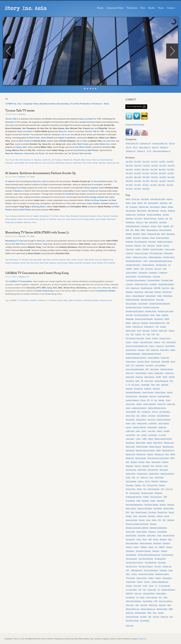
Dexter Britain (151, 296)
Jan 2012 (163, 181)
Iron (156, 400)
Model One (130, 458)
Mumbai (142, 462)
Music (148, 462)
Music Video (156, 462)
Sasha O (113, 203)
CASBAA (13, 281)
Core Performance (144, 276)
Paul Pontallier (131, 481)
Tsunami (129, 586)
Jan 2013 (163, 177)
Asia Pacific (38, 260)
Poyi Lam (169, 489)
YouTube (56, 216)
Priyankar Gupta (147, 493)
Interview (106, 216)
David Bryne (139, 292)
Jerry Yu (155, 412)
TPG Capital (130, 578)
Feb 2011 (129, 189)
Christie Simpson (148, 265)
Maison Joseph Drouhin (163, 439)
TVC (144, 590)
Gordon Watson (154, 358)
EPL (157, 327)
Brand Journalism (163, 238)
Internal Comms (132, 396)
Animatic (166, 215)
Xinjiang (161, 613)
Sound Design (62, 263)
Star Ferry (20, 244)
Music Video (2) (145, 147)
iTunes (62, 216)
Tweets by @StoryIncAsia (135, 124)
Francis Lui (95, 160)
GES (148, 350)
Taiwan (151, 547)
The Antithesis (131, 555)
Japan (128, 408)
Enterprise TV (149, 327)
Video (68, 216)
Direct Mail (160, 300)
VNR (156, 601)
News (33, 177)
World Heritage (141, 613)
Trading (151, 578)
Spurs (145, 539)
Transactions (167, 578)
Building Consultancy (165, 242)
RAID (138, 501)
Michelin (150, 454)
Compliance (153, 273)
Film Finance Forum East (135, 338)
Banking (129, 234)
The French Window (146, 559)
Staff (150, 539)
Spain (159, 535)
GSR (128, 365)
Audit (159, 226)
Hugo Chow (149, 381)
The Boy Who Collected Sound (149, 555)
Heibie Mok (130, 377)
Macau (151, 439)
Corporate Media (154, 280)
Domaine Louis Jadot (165, 311)
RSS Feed (130, 626)
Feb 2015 (146, 165)
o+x (138, 477)
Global (173, 350)
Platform (138, 485)
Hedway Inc (169, 373)
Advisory (170, 199)
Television (132, 8)
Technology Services (143, 551)
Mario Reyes (158, 443)
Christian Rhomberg (133, 265)
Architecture (130, 222)
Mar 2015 (138, 165)
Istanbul (161, 400)
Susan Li (81, 260)
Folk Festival (171, 342)
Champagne (168, 253)
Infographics (138, 389)
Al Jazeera (10, 181)
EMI (168, 323)
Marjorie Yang (108, 260)
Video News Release (133, 601)
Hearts (151, 373)
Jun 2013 (129, 177)
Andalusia (171, 211)
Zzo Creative (145, 620)
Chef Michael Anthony (134, 261)
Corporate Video (115, 8)
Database (129, 292)
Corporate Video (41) (160, 143)
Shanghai (171, 520)
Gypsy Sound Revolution (135, 369)
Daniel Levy (135, 288)
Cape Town (130, 249)
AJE (27, 216)
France (152, 346)
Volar (137, 605)
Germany (141, 350)
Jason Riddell (47, 138)
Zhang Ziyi (164, 617)
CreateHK (33, 300)
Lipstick (159, 431)
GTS (133, 365)
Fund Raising (170, 346)
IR (152, 400)
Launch (129, 427)
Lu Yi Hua (162, 435)
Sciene (167, 516)
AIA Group (164, 203)
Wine (169, 605)
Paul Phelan (159, 477)
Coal (142, 269)
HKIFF (165, 377)
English (36, 216)
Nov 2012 (171, 177)
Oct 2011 (138, 185)
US (137, 597)
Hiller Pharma (149, 377)
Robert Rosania (141, 512)
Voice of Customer (165, 601)
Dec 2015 (137, 161)
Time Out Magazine (151, 570)
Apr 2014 (154, 169)
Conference (42, 300)
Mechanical (130, 450)
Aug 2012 (138, 181)
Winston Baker (162, 609)
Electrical (145, 323)
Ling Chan (151, 431)
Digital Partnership (133, 300)
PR (127, 493)
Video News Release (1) (162, 151)
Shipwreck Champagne (158, 528)
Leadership (162, 427)
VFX (160, 597)
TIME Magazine (136, 570)
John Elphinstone (163, 416)
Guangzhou (19, 222)
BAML (143, 230)
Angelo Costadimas (67, 138)
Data (172, 288)
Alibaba (164, 207)
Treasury (147, 582)
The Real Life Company (135, 562)
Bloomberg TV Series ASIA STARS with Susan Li (37, 232)
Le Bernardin (152, 427)
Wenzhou (27, 222)
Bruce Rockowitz (107, 160)
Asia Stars (47, 260)
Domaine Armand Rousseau (160, 303)
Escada (163, 327)
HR (142, 381)
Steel (170, 539)
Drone (89, 163)
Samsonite (29, 153)
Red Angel (161, 501)
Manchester (130, 443)
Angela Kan (141, 215)
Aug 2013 (163, 173)
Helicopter (102, 163)
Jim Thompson (57, 160)
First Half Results (146, 342)
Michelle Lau (159, 454)
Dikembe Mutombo (148, 300)
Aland (128, 199)
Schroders (152, 516)
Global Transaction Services (136, 358)
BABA (137, 230)
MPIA (172, 458)
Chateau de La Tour (140, 257)
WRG (149, 613)
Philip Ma (77, 160)
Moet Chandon (141, 458)
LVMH (144, 439)
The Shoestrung (151, 562)
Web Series (153, 605)
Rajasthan (145, 501)
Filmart (148, 338)
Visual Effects (148, 601)
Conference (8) (145, 143)
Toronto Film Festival (146, 574)
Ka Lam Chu (109, 141)
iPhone (143, 400)
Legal (138, 431)
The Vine (158, 566)
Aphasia (161, 218)
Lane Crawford (164, 423)
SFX (164, 520)
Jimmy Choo (130, 416)
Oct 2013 (146, 173)
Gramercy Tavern (143, 362)
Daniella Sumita (147, 288)
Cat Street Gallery (157, 249)
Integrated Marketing (133, 392)
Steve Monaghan (132, 543)
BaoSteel (137, 234)
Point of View (131, 489)
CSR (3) (172, 143)
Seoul (148, 520)
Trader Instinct (141, 578)
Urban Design (161, 593)
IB (129, 385)
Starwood (163, 539)
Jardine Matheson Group (157, 408)
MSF (128, 462)
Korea (128, 423)
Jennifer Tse (146, 412)
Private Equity (135, 493)
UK (159, 590)
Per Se (147, 481)
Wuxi (155, 613)
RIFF (128, 512)
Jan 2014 (129, 173)
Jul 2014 (137, 169)
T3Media (144, 547)
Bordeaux (145, 238)
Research (171, 505)
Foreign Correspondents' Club (137, 346)
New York (159, 466)
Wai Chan (144, 605)
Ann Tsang (138, 218)
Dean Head (149, 292)
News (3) (155, 147)
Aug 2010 (146, 189)
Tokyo (128, 574)
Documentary (84, 216)
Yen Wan (143, 617)
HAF (147, 369)
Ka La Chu (151, 420)
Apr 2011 (170, 185)
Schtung (160, 516)
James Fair (162, 404)
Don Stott (129, 315)
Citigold (136, 269)
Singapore (152, 532)
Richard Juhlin (168, 508)
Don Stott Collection (141, 315)
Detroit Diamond (138, 296)
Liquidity (167, 431)
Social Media (162, 532)
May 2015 (129, 165)
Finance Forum (165, 338)
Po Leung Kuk (152, 485)
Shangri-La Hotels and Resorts (137, 524)
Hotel (137, 381)
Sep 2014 (129, 169)
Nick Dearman (153, 470)
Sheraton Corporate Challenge (137, 528)
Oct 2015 (154, 161)
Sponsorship (130, 539)
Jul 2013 (171, 173)
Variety (142, 597)
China (34, 222)
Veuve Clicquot (152, 597)
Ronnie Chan (25, 263)
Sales (135, 516)
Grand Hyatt (156, 362)
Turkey (145, 586)
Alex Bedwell (155, 207)
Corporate (156, 276)
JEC (139, 412)
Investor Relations (132, 400)
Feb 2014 (170, 169)
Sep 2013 (154, 173)
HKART (158, 377)
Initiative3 (148, 389)
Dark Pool (166, 288)
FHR (148, 334)
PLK (144, 485)
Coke (165, 269)
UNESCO (129, 593)
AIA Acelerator (153, 203)
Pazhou (141, 481)
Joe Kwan (152, 416)
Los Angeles (153, 435)
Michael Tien (68, 160)
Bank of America (165, 230)
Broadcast (75, 216)
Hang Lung (130, 373)
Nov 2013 (137, 173)
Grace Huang (131, 362)
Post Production (110, 263)
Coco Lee (98, 260)
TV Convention (25, 281)
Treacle (140, 582)
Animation (129, 218)
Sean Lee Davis (86, 119)
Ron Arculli (35, 263)
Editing (71, 263)
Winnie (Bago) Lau (133, 609)
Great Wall (165, 362)
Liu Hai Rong (131, 435)
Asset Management (133, 226)
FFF (144, 334)
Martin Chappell (142, 447)
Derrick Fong (167, 292)
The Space (162, 562)
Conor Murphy (131, 276)
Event (139, 331)
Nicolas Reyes (142, 474)
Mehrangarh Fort (168, 450)
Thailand (164, 551)
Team (161, 8)
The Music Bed (160, 559)
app (167, 218)
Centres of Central (141, 253)
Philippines (163, 481)
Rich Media (158, 508)
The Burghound (167, 555)
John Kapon (130, 420)
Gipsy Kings (164, 350)
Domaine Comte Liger (151, 307)
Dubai (158, 315)
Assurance (145, 226)
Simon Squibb (142, 532)
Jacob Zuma (130, 404)
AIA (145, 203)
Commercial (143, 273)
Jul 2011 (146, 185)
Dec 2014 (163, 165)
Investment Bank (164, 396)
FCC (128, 334)
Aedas (128, 203)
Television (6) (131, 151)
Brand (60, 300)
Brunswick (152, 242)
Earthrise (103, 181)
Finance (155, 338)
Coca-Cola (149, 269)
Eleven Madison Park (157, 323)
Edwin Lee (105, 144)
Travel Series (131, 582)
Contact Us (142, 639)
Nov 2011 (129, 185)
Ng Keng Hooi (131, 470)
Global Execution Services (151, 354)
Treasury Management (160, 582)
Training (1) (141, 151)
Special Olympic (169, 535)
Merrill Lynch (130, 454)
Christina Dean (33, 219)
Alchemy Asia (144, 207)
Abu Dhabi (145, 199)
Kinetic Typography (164, 420)
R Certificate (69, 194)
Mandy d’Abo (141, 443)
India (153, 385)
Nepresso (19, 153)
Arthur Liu (140, 222)
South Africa (151, 535)
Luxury (138, 439)
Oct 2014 (171, 165)
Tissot (41, 153)
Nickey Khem (131, 474)
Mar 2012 (154, 181)
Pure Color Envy (156, 497)
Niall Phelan (93, 150)
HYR (171, 381)
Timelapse (163, 570)
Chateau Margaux (155, 257)
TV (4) (149, 151)
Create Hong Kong (44, 291)
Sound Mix (78, 263)
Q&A (165, 497)
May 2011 (162, 185)
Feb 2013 (154, 177)
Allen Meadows (153, 211)
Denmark (158, 292)
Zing (171, 617)
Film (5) (129, 147)
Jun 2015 (170, 161)
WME (171, 609)
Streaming (166, 543)
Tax (156, 547)
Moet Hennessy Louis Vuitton (158, 458)
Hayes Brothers (141, 373)
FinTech (136, 342)
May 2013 (138, 177)
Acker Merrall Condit (158, 199)
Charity (128, 257)
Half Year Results (167, 369)
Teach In (169, 547)
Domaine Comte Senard (135, 311)
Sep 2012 (129, 181)
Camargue (151, 245)
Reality (153, 501)
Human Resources (161, 381)
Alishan (171, 207)
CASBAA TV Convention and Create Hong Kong (37, 273)
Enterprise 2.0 (138, 327)
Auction (153, 226)
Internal (170, 392)
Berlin (163, 234)
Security (142, 520)
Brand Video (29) (132, 143)
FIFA (153, 334)
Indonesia (165, 385)
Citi (169, 265)
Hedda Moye (159, 373)
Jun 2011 (153, 185)
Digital (71, 300)
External (154, 331)
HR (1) (135, 147)
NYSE (128, 477)
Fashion (20, 219)
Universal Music (149, 593)
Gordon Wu (46, 160)
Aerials (95, 163)
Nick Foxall (34, 138)
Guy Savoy (149, 365)
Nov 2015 (146, 161)
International (44, 216)
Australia (166, 226)
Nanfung (165, 462)
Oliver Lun (144, 477)
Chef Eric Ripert (169, 257)
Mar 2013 (146, 177)
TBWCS (162, 547)
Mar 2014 (162, 169)
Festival (138, 334)
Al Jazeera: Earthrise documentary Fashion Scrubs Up (40, 173)
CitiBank (129, 269)
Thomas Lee (167, 566)
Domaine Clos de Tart (134, 307)
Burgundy (129, 245)
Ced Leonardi (170, 249)
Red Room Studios (151, 505)
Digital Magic (168, 296)
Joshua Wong (141, 420)
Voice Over (130, 605)
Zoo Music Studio (83, 147)
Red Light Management (134, 505)
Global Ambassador (133, 354)
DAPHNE (157, 288)
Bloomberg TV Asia (14, 241)
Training (158, 578)
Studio (152, 8)
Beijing (144, 234)
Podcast (162, 485)
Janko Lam (61, 219)
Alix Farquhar (131, 211)
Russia (171, 512)
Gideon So (155, 350)
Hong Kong (111, 163)
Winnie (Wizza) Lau (148, 609)
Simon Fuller (130, 532)
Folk (163, 342)
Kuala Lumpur (142, 423)
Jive (138, 416)
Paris (151, 477)
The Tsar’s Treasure (146, 566)
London (144, 435)
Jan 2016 (129, 161)
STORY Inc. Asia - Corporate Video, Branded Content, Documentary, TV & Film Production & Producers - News (58, 104)
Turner (151, 586)
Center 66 (129, 253)
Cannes (166, 245)
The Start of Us (131, 566)
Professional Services (134, 497)
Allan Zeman (86, 160)
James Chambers (150, 404)
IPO (148, 400)
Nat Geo (138, 466)
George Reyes (131, 350)
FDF (132, 334)
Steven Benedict (146, 543)
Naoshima (130, 466)
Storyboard (157, 543)
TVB (99, 119)
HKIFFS (172, 377)
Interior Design (160, 392)
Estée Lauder (131, 331)
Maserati (9, 153)
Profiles (146, 497)
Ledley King (130, 431)
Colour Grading (97, 263)
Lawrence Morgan (139, 427)
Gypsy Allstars (160, 365)
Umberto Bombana (12, 263)
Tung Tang (137, 586)
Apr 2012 (146, 181)
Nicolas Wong (154, 474)
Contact (171, 8)
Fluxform (157, 342)
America (163, 211)
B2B (127, 230)
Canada (159, 245)
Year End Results (132, 617)
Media (158, 450)
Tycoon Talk (11, 119)
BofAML (129, 238)
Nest (152, 466)
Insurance (156, 389)
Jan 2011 (137, 189)
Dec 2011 (171, 181)
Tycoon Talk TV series (20, 111)
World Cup (130, 613)
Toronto (134, 574)
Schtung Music (39, 207)
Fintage (129, 342)
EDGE (167, 319)
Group (173, 362)
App (171, 218)
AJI (31, 216)
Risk (132, 512)
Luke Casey (130, 439)
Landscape (153, 423)
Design (128, 296)
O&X (133, 477)
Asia (118, 163)
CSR (128, 288)
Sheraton (153, 524)
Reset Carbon (71, 219)
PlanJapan (130, 485)
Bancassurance (152, 230)
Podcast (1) (164, 147)
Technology (130, 551)
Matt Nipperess (168, 447)
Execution (146, 331)
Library (144, 431)
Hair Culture (155, 369)
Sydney (136, 547)
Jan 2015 (155, 165)
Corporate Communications (136, 280)
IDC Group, (136, 385)
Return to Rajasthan (145, 508)
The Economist (131, 559)
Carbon (138, 249)
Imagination (145, 385)
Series (74, 260)
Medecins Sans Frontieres (145, 450)
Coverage (129, 284)
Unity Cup (138, 593)
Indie (158, 385)
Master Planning (155, 447)
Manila (149, 443)
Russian (129, 516)
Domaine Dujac (151, 311)
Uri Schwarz (130, 597)
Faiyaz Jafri (21, 147)
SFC (160, 520)
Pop (145, 489)
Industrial (129, 389)
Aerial (134, 203)
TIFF (128, 570)
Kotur (133, 423)
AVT (172, 226)
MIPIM (173, 454)
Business (27, 160)
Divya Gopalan (91, 188)
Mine (167, 454)
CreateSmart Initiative (105, 291)
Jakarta (139, 404)
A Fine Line (136, 199)
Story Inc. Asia (65, 131)
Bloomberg (14, 260)
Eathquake (130, 319)
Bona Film (137, 238)
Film (143, 8)
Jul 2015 (162, 161)
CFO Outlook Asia (156, 253)
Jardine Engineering (139, 408)
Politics (139, 489)
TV (32, 160)
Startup (156, 539)
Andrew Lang (131, 215)
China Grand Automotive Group (161, 261)
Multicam (53, 263)
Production (9, 163)
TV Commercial (164, 586)
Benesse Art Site (154, 234)
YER (150, 617)
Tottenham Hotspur (162, 574)
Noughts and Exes (167, 474)
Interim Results (148, 392)
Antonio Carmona (150, 218)
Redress (18, 191)
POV (163, 489)
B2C (132, 230)
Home (100, 8)
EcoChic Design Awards (93, 197)
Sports (139, 539)
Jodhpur (144, 416)
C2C (144, 245)
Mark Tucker (130, 447)
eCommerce (159, 319)
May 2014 (146, 169)
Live (138, 435)
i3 (126, 385)
